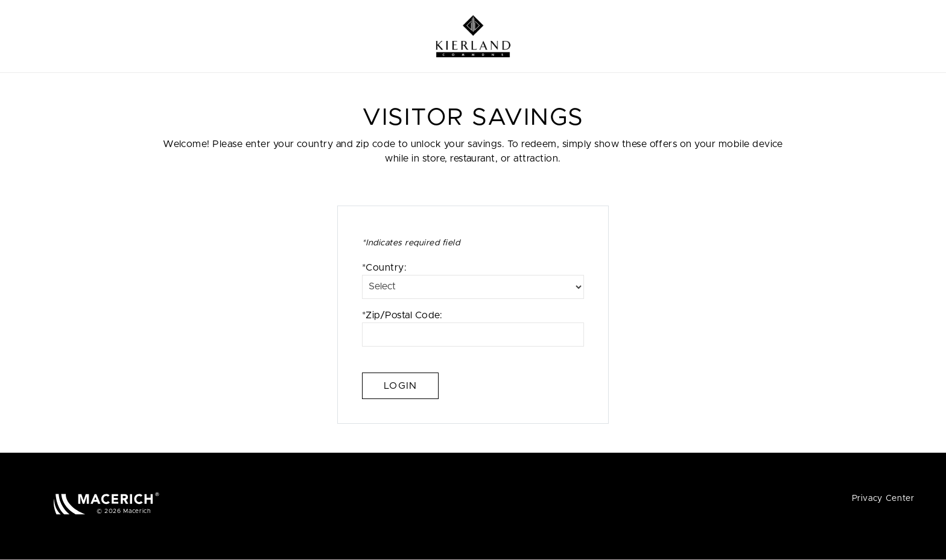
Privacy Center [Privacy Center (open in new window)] (883, 499)
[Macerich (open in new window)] (106, 503)
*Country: (473, 281)
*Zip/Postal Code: (473, 329)
